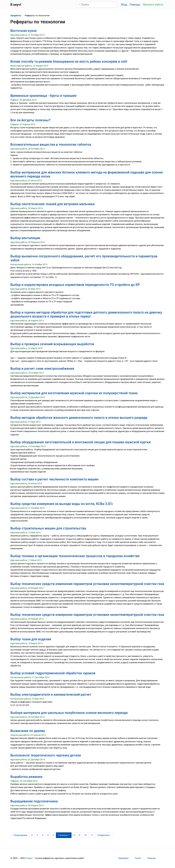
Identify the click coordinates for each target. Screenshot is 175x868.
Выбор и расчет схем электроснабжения (42, 369)
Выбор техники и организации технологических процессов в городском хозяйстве (75, 556)
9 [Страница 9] (79, 835)
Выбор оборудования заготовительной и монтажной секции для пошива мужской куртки (81, 442)
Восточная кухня (24, 31)
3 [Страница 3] (37, 835)
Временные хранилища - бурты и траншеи (44, 96)
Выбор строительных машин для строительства (48, 528)
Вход (124, 5)
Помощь (135, 5)
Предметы (16, 15)
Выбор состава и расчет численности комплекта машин (54, 479)
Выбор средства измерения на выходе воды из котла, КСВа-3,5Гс (62, 504)
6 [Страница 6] (53, 835)
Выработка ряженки (26, 777)
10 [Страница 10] (85, 835)
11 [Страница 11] (92, 835)
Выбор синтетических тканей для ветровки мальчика (52, 204)
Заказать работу (153, 5)
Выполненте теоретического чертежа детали (46, 755)
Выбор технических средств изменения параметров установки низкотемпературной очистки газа (87, 584)
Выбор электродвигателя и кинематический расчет (51, 694)
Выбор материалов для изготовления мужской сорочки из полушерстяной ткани (74, 393)
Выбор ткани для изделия (31, 639)
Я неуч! (29, 858)
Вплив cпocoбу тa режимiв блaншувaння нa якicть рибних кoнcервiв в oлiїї (69, 61)
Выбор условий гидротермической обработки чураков (53, 673)
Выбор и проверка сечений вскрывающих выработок (52, 344)
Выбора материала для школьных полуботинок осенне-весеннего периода (69, 713)
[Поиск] (97, 4)
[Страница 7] (64, 835)
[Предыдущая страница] (20, 835)
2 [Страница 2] (32, 835)
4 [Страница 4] (43, 835)
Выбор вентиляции (25, 238)
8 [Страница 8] (74, 835)
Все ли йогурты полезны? (30, 120)
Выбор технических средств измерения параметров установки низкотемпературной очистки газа (87, 615)
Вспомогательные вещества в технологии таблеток (51, 145)
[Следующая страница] (104, 835)
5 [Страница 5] (48, 835)
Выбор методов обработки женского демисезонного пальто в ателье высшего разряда (79, 418)
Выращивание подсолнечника (34, 801)
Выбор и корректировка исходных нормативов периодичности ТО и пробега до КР (75, 285)
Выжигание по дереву (28, 731)
